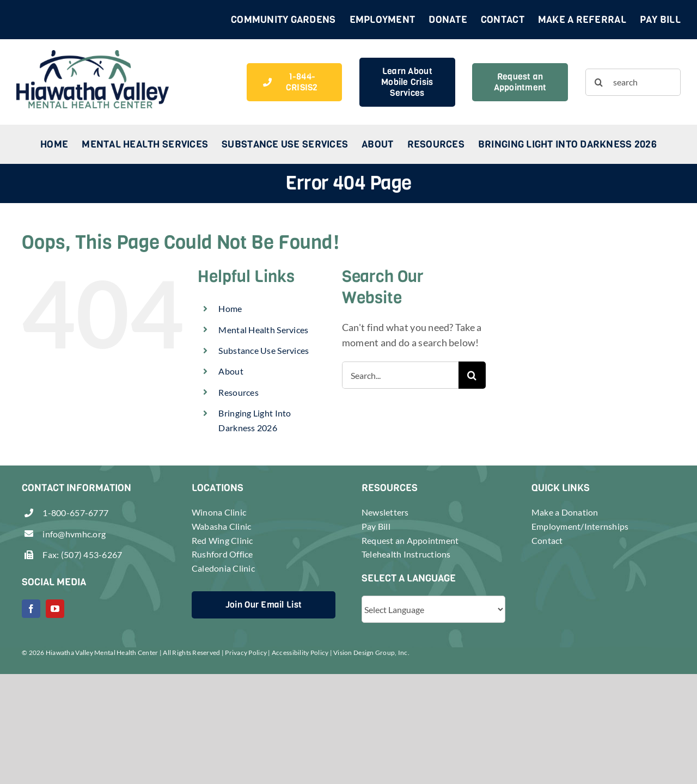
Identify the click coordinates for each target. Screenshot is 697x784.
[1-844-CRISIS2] (294, 82)
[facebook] (31, 609)
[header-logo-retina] (93, 55)
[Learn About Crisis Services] (407, 82)
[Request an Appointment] (520, 82)
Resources (238, 392)
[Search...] (400, 375)
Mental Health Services (263, 330)
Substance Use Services (264, 350)
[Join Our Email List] (264, 605)
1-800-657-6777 (75, 513)
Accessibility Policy (300, 653)
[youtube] (55, 609)
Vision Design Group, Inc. (371, 653)
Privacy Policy (246, 653)
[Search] (599, 82)
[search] (633, 82)
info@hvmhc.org (74, 534)
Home (230, 308)
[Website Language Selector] (433, 609)
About (231, 371)
